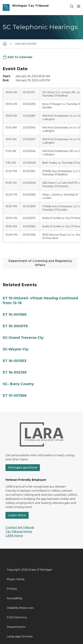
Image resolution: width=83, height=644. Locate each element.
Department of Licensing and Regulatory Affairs (40, 263)
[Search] (72, 6)
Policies (12, 589)
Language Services (20, 636)
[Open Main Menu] (79, 6)
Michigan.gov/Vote (23, 468)
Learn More (17, 515)
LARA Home (14, 536)
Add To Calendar (20, 57)
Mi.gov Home (16, 579)
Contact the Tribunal (20, 527)
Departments (16, 627)
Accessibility (15, 598)
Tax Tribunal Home (19, 532)
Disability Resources (20, 608)
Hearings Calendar (26, 44)
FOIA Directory (17, 617)
